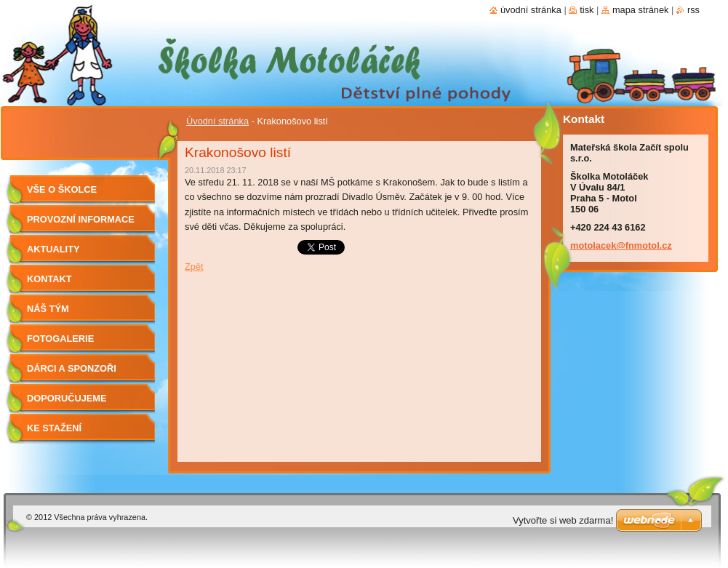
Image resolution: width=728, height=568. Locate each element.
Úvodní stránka (217, 121)
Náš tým (48, 309)
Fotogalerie (60, 339)
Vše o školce (62, 189)
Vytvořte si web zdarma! (563, 520)
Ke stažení (54, 428)
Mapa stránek (641, 10)
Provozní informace (81, 219)
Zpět (194, 267)
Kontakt (49, 279)
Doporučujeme (67, 398)
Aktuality (53, 249)
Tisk (587, 10)
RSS (693, 10)
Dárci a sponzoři (72, 368)
